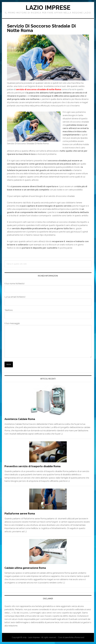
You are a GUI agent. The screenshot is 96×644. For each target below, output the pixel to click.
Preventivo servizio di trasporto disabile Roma (32, 466)
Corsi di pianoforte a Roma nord (71, 637)
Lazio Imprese (48, 8)
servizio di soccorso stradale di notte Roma (39, 89)
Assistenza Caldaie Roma (20, 419)
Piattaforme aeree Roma (20, 514)
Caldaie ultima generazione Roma (25, 568)
